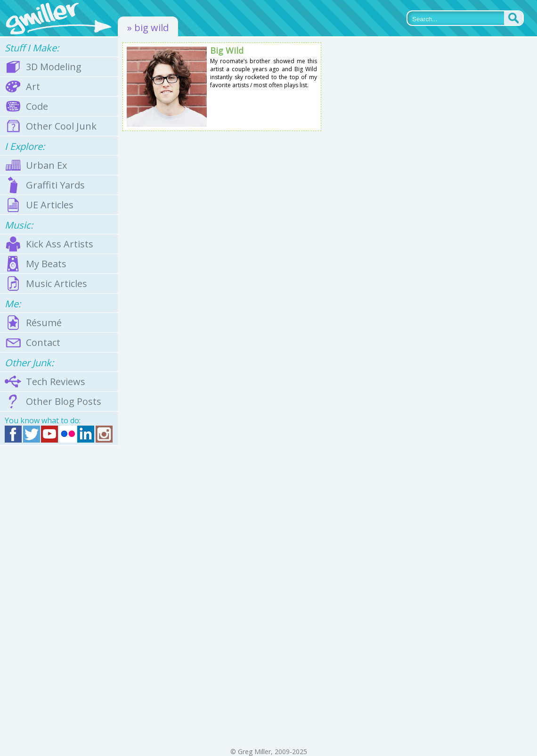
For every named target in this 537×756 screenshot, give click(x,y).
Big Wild (227, 50)
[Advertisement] (59, 596)
